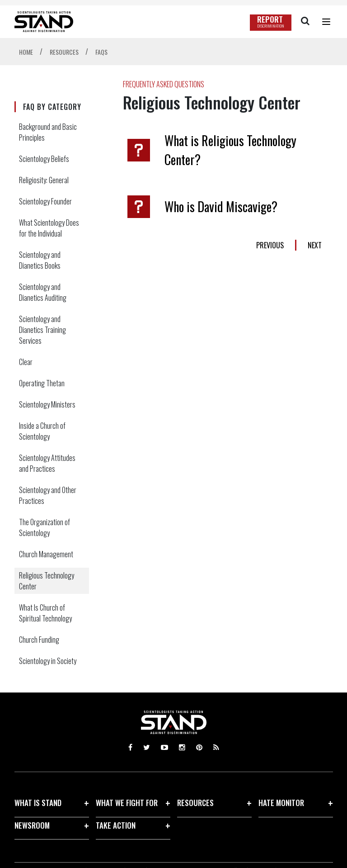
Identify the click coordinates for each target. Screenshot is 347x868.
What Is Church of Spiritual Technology (45, 613)
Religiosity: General (44, 180)
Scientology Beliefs (44, 159)
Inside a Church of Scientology (42, 431)
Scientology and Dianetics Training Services (42, 330)
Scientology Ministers (47, 404)
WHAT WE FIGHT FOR (127, 803)
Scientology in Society (48, 661)
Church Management (46, 554)
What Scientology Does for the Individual (49, 228)
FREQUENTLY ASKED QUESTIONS (164, 84)
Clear (26, 362)
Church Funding (39, 640)
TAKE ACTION (116, 825)
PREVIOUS (270, 245)
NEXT (315, 245)
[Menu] (326, 22)
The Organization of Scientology (45, 527)
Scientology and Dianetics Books (40, 260)
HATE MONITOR (281, 803)
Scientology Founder (45, 201)
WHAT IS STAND (38, 803)
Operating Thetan (42, 383)
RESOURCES (195, 803)
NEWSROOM (32, 825)
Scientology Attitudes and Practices (47, 463)
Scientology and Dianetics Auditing (43, 292)
